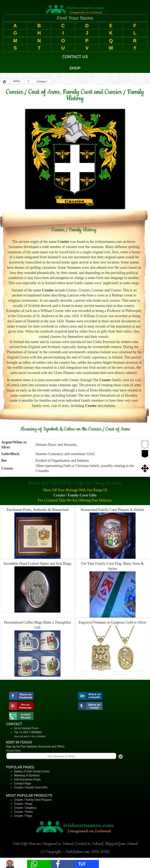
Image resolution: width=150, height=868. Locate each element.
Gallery (17, 81)
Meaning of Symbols (27, 775)
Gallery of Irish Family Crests (32, 771)
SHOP (75, 68)
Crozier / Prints (23, 812)
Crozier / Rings (23, 804)
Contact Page (22, 783)
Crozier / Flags (23, 816)
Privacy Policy (13, 751)
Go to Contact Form (26, 728)
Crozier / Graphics (25, 808)
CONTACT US (75, 57)
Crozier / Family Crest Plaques (33, 800)
